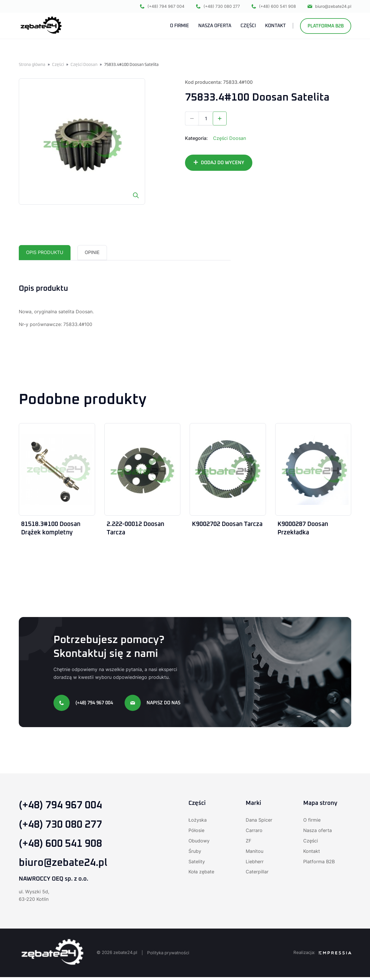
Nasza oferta (318, 831)
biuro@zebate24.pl (329, 7)
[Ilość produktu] (206, 118)
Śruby (195, 852)
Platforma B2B (326, 26)
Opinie (92, 253)
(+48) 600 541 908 (274, 7)
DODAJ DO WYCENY (223, 163)
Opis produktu (45, 253)
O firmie (312, 821)
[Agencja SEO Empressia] (335, 956)
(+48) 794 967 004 (162, 7)
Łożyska (198, 821)
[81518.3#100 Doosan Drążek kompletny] (57, 470)
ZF (248, 842)
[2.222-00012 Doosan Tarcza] (143, 470)
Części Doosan (84, 65)
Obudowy (199, 842)
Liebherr (255, 863)
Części (58, 65)
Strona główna (32, 65)
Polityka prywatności (168, 955)
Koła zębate (201, 873)
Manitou (255, 852)
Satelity (197, 863)
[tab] (45, 253)
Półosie (196, 831)
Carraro (254, 831)
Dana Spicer (259, 821)
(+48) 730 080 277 (218, 7)
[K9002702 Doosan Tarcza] (228, 470)
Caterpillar (257, 873)
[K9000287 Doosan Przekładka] (313, 470)
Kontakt (312, 852)
